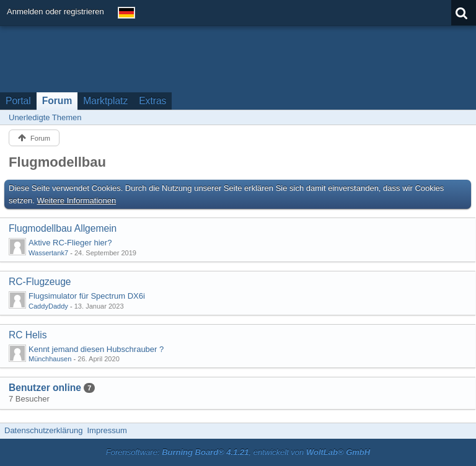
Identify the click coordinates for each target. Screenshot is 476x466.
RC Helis (28, 335)
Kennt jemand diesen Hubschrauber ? (96, 349)
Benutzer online (45, 388)
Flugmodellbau (57, 162)
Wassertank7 (48, 253)
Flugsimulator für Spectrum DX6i (87, 296)
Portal (18, 101)
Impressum (107, 430)
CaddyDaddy (48, 306)
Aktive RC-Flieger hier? (70, 243)
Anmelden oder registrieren (55, 11)
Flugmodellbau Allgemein (63, 228)
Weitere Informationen (77, 200)
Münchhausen (50, 359)
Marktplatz (105, 101)
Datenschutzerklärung (43, 430)
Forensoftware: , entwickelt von (238, 452)
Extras (152, 101)
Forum (57, 101)
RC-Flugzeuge (40, 282)
